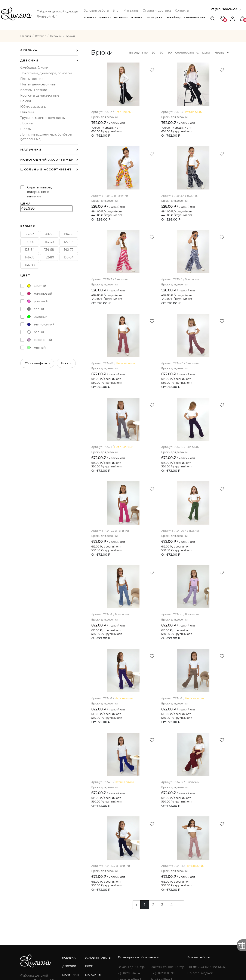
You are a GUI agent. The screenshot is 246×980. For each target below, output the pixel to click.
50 (162, 52)
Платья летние (32, 79)
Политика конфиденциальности (186, 962)
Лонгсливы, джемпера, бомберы (46, 73)
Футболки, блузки (34, 68)
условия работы (123, 879)
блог (113, 887)
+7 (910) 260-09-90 (206, 894)
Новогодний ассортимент (48, 160)
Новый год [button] (173, 17)
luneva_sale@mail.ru (170, 901)
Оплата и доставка (157, 10)
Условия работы (97, 10)
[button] (233, 19)
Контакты (182, 10)
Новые (219, 52)
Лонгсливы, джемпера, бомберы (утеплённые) (46, 137)
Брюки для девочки (107, 143)
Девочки (29, 60)
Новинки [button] (137, 17)
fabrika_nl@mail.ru (206, 901)
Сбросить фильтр (37, 363)
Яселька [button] (89, 17)
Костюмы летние (34, 90)
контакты (118, 913)
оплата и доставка (125, 905)
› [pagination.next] (180, 826)
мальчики (83, 896)
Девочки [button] (104, 17)
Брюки (26, 101)
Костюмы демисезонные (40, 95)
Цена (206, 52)
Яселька (29, 50)
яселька (81, 879)
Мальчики (31, 150)
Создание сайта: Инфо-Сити (123, 973)
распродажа (85, 913)
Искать (66, 363)
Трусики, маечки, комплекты (43, 118)
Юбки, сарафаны (33, 107)
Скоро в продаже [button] (195, 17)
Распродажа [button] (154, 17)
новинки (82, 905)
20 (153, 52)
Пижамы (27, 112)
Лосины (27, 123)
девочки (82, 887)
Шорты (26, 129)
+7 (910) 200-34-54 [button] (225, 9)
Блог (116, 10)
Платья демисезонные (38, 84)
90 (170, 52)
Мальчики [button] (120, 17)
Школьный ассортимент (46, 169)
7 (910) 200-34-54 (168, 894)
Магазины (131, 10)
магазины (118, 896)
